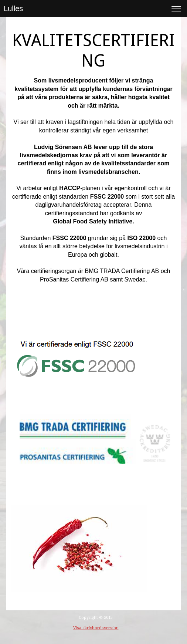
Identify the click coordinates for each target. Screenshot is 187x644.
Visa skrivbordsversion (96, 628)
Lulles (13, 9)
